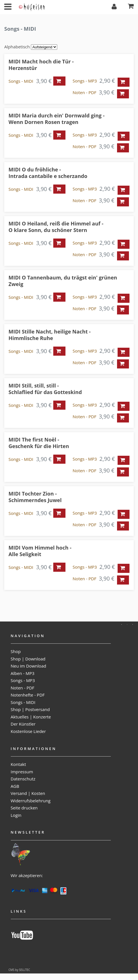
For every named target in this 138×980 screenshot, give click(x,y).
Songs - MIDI (21, 81)
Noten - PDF (84, 92)
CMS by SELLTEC (19, 970)
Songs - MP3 (85, 81)
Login (16, 815)
